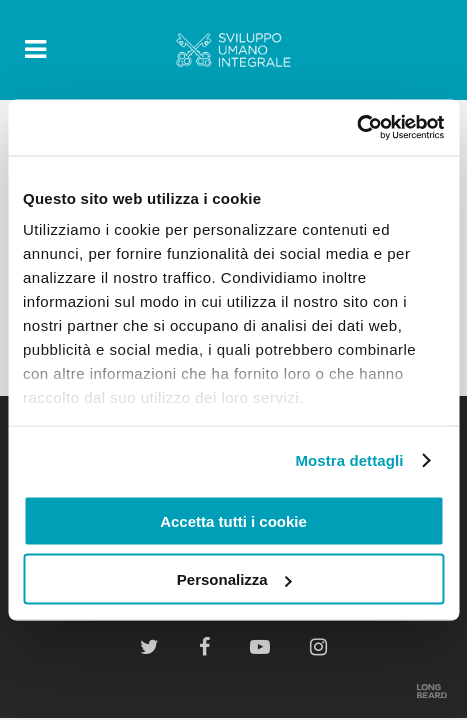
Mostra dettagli (349, 460)
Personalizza (234, 579)
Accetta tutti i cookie (233, 520)
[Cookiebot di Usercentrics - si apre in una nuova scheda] (356, 128)
